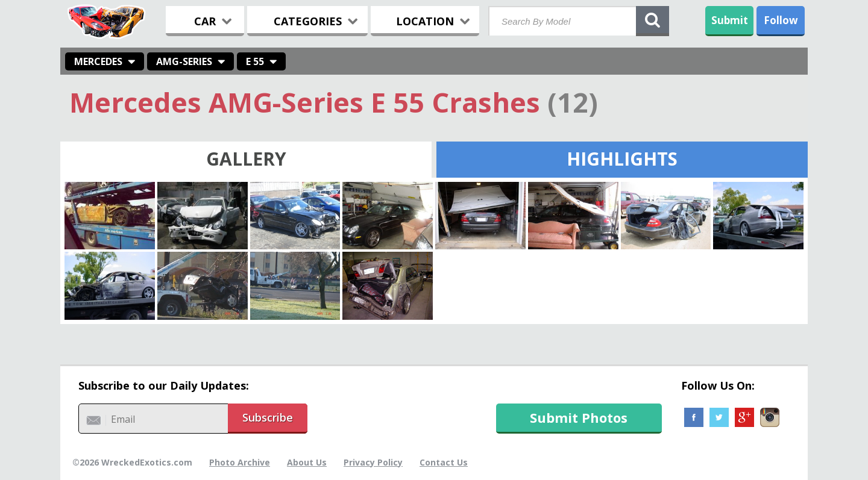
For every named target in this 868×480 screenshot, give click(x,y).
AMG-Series (184, 61)
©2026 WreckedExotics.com (132, 462)
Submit (730, 20)
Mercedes (98, 61)
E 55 (255, 61)
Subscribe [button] (268, 417)
